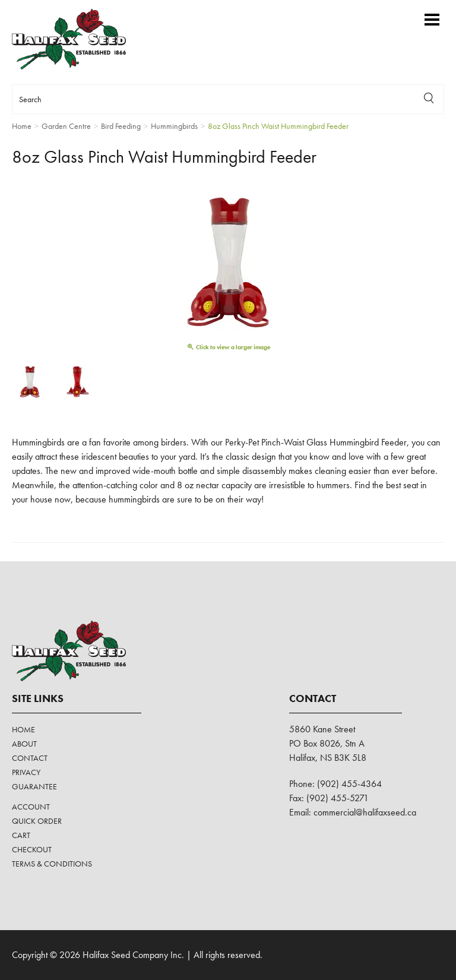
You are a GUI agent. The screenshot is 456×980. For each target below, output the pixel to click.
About (24, 744)
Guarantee (34, 786)
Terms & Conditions (52, 864)
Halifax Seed (79, 39)
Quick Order (37, 821)
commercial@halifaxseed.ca (365, 812)
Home (23, 729)
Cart (21, 835)
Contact (30, 758)
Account (31, 807)
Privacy (26, 772)
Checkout (32, 849)
